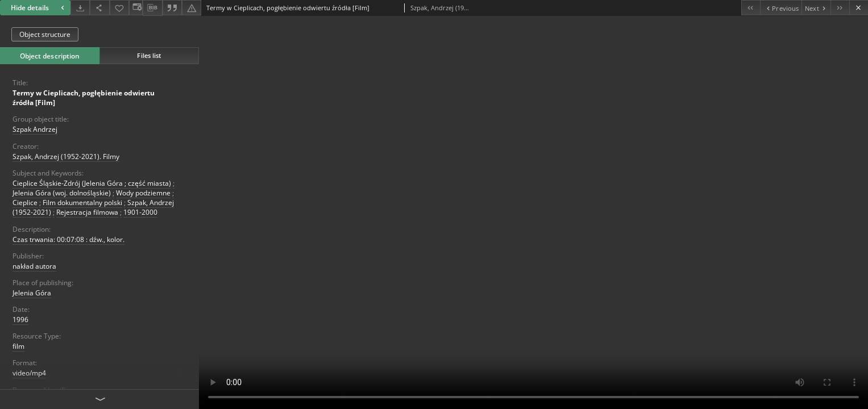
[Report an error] (192, 8)
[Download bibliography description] (152, 8)
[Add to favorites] (119, 8)
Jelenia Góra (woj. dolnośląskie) (62, 193)
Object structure (45, 34)
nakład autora (34, 266)
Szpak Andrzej (35, 129)
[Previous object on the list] (781, 8)
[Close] (859, 8)
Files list (149, 55)
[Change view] (136, 8)
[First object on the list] (751, 8)
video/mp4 (29, 373)
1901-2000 (140, 212)
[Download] (80, 8)
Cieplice (25, 203)
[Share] (99, 8)
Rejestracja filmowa (87, 212)
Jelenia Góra (32, 293)
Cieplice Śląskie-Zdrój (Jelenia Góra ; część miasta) (92, 183)
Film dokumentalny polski (82, 203)
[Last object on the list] (840, 8)
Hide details (39, 8)
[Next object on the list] (816, 8)
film (18, 346)
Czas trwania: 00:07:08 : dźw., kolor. (68, 239)
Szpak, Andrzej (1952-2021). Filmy (66, 156)
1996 (20, 320)
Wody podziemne (143, 193)
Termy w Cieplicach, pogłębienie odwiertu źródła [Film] (84, 98)
